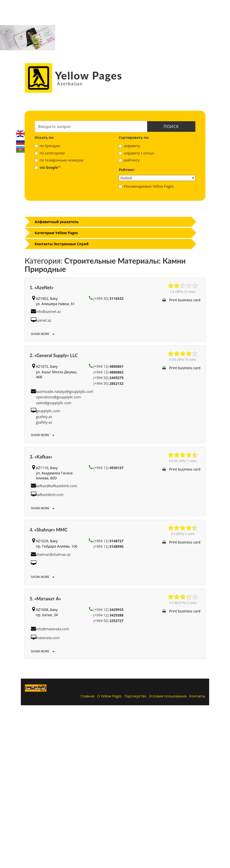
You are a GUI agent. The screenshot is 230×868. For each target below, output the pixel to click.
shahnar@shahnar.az (53, 554)
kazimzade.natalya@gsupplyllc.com (65, 391)
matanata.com (48, 638)
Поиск (171, 127)
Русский (20, 142)
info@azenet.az (48, 312)
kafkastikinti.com (50, 495)
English (20, 134)
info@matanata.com (52, 629)
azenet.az (44, 320)
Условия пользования (168, 696)
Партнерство (135, 696)
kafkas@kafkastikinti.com (56, 486)
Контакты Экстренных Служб (62, 244)
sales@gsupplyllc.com (54, 403)
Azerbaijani (20, 149)
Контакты (197, 696)
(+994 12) (108, 366)
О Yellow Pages (110, 696)
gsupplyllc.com (48, 411)
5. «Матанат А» (45, 599)
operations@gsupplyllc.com (58, 397)
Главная (88, 696)
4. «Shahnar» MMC (49, 530)
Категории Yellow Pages (56, 233)
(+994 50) (108, 298)
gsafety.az (44, 417)
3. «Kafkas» (41, 457)
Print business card (181, 300)
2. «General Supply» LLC (54, 355)
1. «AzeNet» (42, 287)
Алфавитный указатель (57, 222)
